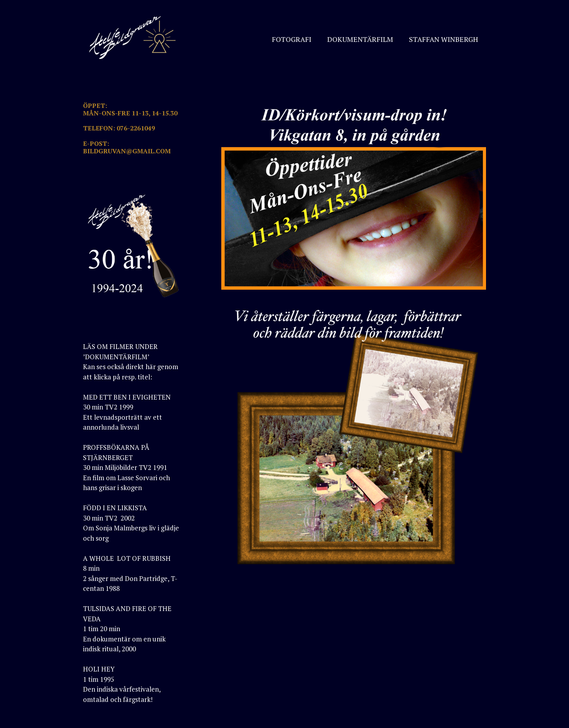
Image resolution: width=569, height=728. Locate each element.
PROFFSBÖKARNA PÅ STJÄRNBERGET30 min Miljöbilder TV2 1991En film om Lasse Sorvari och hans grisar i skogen (126, 467)
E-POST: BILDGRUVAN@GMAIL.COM (127, 147)
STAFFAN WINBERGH (444, 39)
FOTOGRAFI (292, 39)
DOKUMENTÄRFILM (360, 39)
